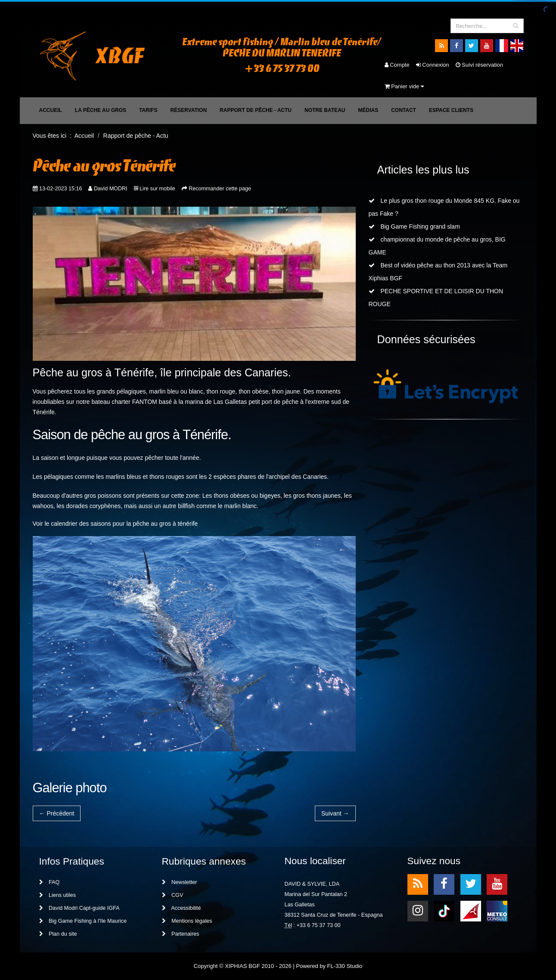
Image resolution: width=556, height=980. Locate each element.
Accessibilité (182, 908)
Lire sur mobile (157, 189)
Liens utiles (58, 895)
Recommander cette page (220, 189)
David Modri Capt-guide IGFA (79, 908)
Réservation (188, 110)
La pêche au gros (101, 110)
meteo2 (497, 910)
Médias (368, 110)
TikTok (444, 910)
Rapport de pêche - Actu (256, 110)
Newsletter (180, 882)
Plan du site (58, 934)
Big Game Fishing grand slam (414, 226)
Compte (397, 65)
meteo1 (471, 910)
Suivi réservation (480, 65)
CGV (173, 895)
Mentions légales (187, 921)
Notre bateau (325, 110)
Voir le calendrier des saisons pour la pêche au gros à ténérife (115, 524)
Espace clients (451, 110)
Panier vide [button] (404, 86)
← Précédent (57, 813)
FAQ (50, 882)
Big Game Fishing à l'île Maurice (83, 921)
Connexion (433, 65)
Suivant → (335, 813)
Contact (404, 110)
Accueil (51, 110)
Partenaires (181, 934)
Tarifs (148, 110)
